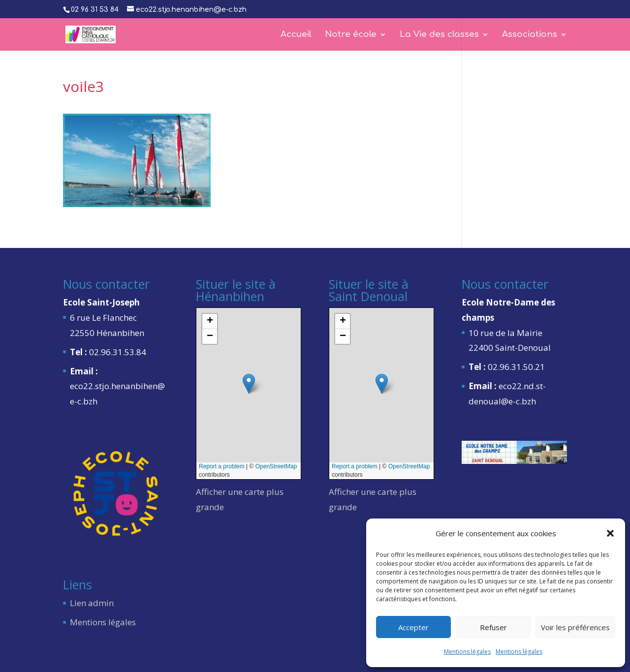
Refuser (493, 627)
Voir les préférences (575, 627)
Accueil (296, 35)
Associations (530, 35)
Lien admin (92, 603)
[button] (610, 533)
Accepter (413, 627)
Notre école (351, 35)
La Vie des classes (439, 35)
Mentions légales (467, 652)
